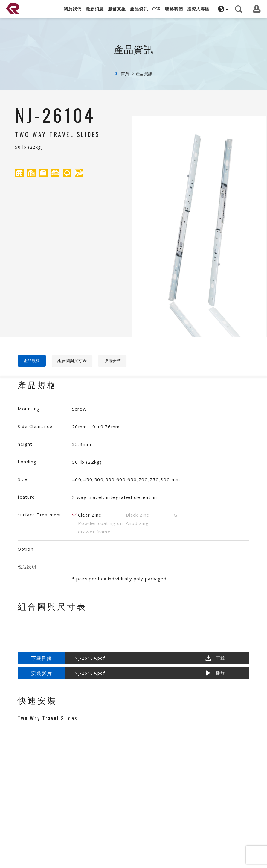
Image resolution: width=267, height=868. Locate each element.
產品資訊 (144, 73)
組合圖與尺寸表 (72, 361)
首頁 (125, 73)
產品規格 (32, 361)
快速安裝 (112, 361)
